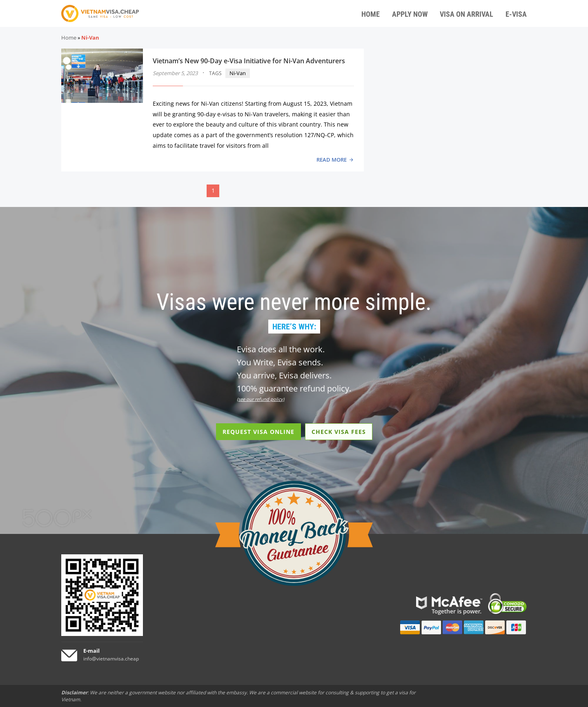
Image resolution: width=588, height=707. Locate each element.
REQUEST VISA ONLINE (258, 432)
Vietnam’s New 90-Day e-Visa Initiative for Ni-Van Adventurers (249, 61)
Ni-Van (238, 73)
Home (69, 38)
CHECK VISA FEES (339, 432)
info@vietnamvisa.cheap (111, 659)
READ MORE (332, 160)
